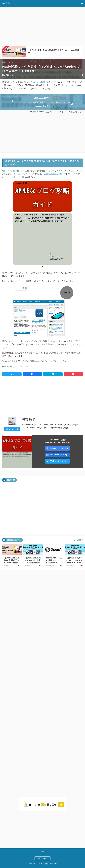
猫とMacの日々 (21, 174)
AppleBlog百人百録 (53, 174)
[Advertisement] (42, 133)
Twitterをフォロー (57, 461)
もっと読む (77, 540)
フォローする (12, 429)
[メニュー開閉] (82, 3)
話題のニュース (8, 62)
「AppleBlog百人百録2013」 (37, 82)
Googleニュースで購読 (57, 448)
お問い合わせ (42, 858)
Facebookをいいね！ (57, 455)
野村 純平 (29, 419)
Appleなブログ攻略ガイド (19, 366)
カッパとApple (70, 85)
